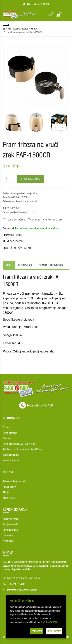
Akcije (6, 492)
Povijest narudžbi (11, 524)
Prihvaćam (37, 631)
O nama (7, 428)
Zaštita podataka (11, 455)
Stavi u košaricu (31, 179)
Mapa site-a (9, 498)
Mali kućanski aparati (18, 29)
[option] (13, 122)
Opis (9, 265)
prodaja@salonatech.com (22, 212)
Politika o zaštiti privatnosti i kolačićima (22, 450)
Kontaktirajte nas (11, 460)
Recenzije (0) (25, 265)
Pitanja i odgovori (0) (51, 265)
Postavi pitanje (55, 220)
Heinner (19, 235)
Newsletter (8, 541)
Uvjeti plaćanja (10, 433)
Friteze (34, 29)
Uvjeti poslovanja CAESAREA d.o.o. (19, 444)
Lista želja (8, 535)
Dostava (7, 438)
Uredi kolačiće (54, 631)
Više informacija (49, 622)
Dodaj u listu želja (16, 220)
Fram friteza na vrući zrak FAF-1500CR (24, 32)
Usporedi (36, 220)
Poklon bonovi (10, 487)
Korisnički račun (11, 519)
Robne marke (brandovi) (14, 482)
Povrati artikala (10, 530)
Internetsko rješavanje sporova (22, 590)
